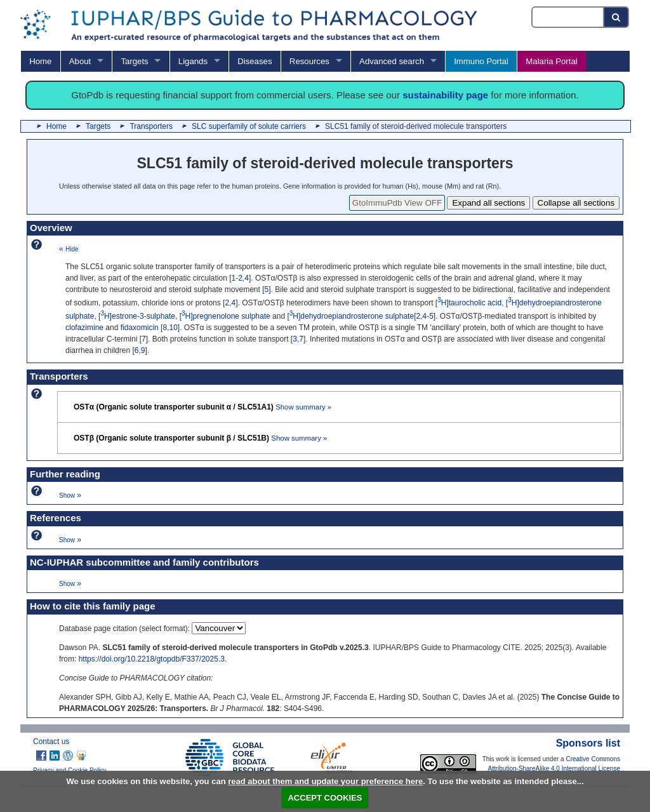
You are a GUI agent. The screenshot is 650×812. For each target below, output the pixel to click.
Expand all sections (488, 203)
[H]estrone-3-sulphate (137, 316)
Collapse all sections (576, 203)
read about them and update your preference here (325, 781)
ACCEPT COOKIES (325, 798)
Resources (309, 61)
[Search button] (617, 17)
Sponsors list (588, 743)
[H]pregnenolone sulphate (225, 316)
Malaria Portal (551, 61)
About (80, 61)
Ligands (193, 61)
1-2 (237, 278)
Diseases (255, 61)
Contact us (51, 742)
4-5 (428, 316)
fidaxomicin (140, 328)
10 (173, 328)
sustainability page (445, 95)
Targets (134, 61)
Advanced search (392, 61)
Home (40, 61)
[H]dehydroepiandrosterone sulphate (350, 316)
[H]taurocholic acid (468, 303)
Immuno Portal (481, 61)
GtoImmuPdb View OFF (397, 203)
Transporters (151, 126)
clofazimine (84, 328)
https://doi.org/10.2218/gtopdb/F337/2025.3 (152, 659)
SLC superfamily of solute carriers (249, 126)
